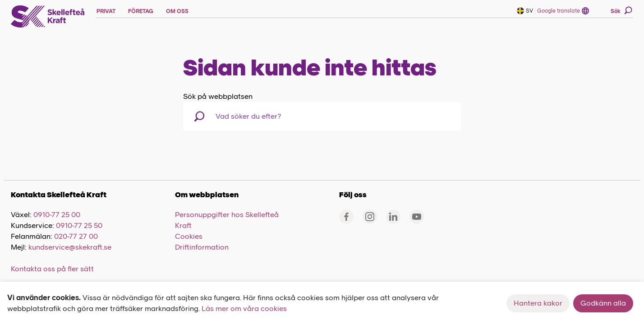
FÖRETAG (141, 11)
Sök (621, 10)
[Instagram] (370, 217)
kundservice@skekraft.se (70, 247)
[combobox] (262, 116)
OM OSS (177, 11)
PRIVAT (106, 11)
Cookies (189, 236)
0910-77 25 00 (57, 215)
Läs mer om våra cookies (244, 309)
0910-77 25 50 (79, 225)
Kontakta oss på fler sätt (52, 269)
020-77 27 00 (76, 236)
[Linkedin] (393, 217)
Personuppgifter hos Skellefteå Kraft (227, 220)
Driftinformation (202, 247)
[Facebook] (346, 217)
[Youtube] (417, 217)
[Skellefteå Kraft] (48, 17)
